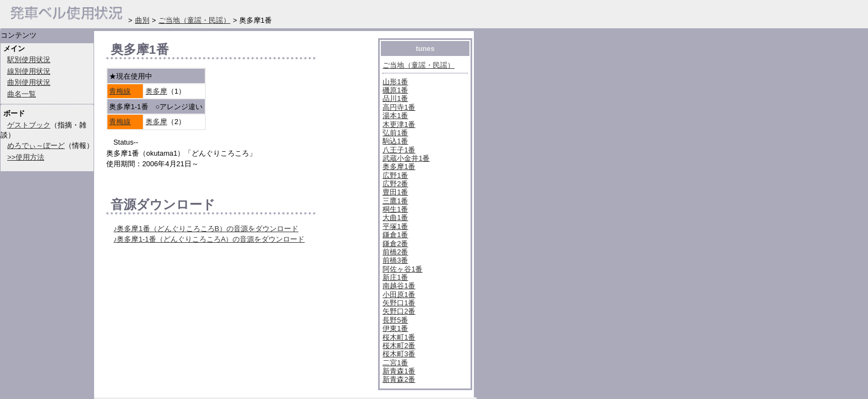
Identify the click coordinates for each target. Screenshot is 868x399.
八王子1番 (399, 150)
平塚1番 (395, 226)
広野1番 (395, 175)
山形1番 (395, 82)
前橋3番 (395, 260)
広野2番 (395, 184)
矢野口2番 (399, 311)
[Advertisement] (236, 366)
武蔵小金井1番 (406, 158)
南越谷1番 (399, 286)
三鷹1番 (395, 201)
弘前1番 (395, 133)
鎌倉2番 (395, 244)
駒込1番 (395, 141)
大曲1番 (395, 218)
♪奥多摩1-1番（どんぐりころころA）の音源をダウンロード (209, 239)
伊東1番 (395, 328)
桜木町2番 (399, 346)
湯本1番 (395, 116)
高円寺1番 (399, 107)
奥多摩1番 (399, 167)
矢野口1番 (399, 303)
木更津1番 (399, 124)
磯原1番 (395, 90)
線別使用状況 (29, 71)
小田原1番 (399, 295)
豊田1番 (395, 192)
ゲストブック (29, 125)
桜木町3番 (399, 354)
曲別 (142, 20)
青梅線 (120, 91)
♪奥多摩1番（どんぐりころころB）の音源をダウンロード (206, 229)
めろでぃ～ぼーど (36, 145)
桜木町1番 (399, 337)
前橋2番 (395, 252)
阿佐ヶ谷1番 (402, 269)
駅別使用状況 (29, 60)
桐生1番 (395, 209)
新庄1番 (395, 277)
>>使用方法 (26, 157)
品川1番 (395, 98)
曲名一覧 (22, 94)
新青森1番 (399, 371)
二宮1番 (395, 363)
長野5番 (395, 320)
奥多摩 (156, 91)
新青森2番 (399, 379)
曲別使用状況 (29, 82)
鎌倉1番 (395, 235)
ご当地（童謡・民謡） (418, 65)
